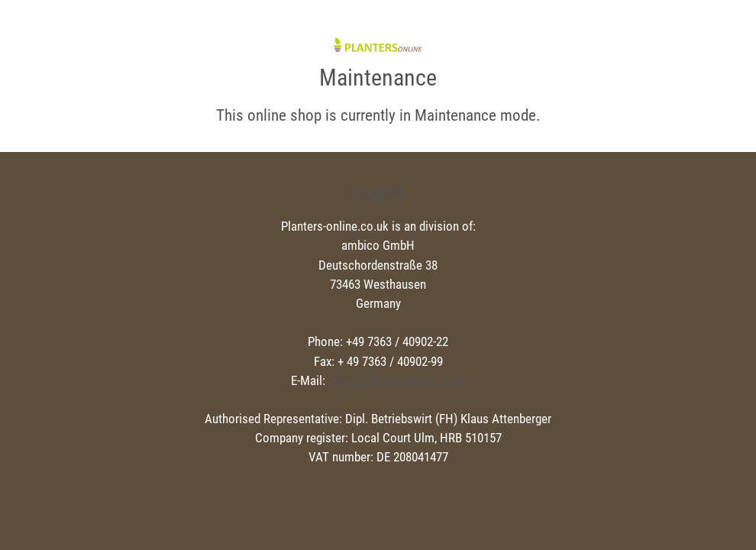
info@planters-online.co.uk (397, 380)
